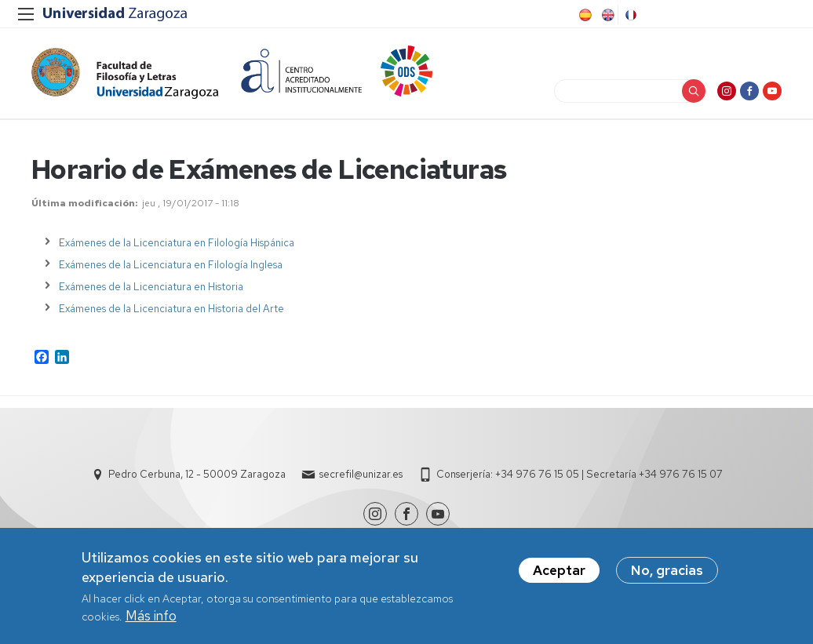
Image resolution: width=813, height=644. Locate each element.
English (607, 15)
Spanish (584, 15)
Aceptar (559, 572)
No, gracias (667, 572)
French (629, 15)
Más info (151, 617)
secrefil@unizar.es (361, 474)
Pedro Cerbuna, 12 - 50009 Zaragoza (197, 474)
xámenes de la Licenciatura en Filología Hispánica (180, 243)
